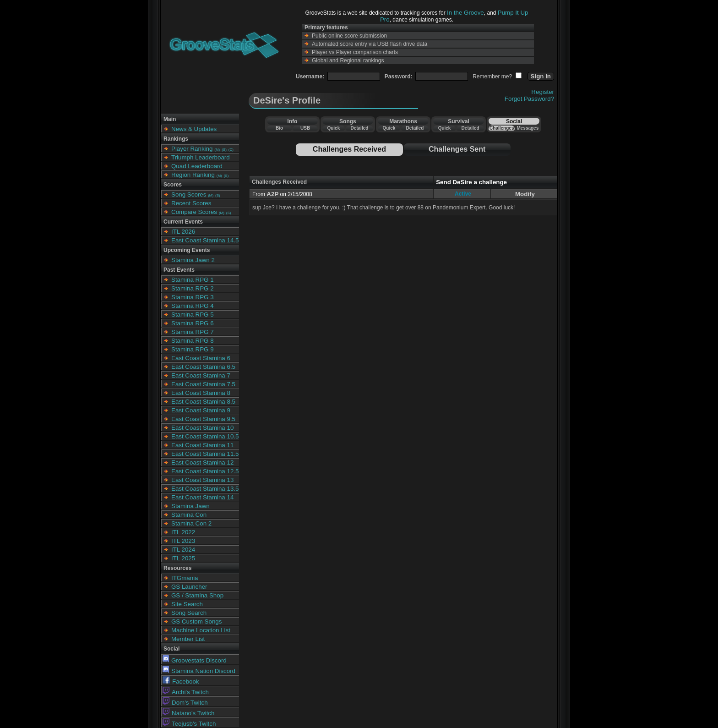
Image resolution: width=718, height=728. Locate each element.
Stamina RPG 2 (193, 288)
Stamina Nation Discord (199, 671)
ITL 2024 (183, 550)
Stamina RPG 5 (193, 315)
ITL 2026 (183, 232)
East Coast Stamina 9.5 (203, 419)
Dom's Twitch (185, 703)
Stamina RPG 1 (193, 280)
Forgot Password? (529, 99)
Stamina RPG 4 (193, 306)
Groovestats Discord (195, 660)
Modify (525, 194)
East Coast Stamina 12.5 (205, 471)
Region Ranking (193, 175)
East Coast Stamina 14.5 (205, 240)
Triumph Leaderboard (201, 157)
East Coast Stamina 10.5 (205, 436)
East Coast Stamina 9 (201, 410)
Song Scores (189, 194)
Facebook (181, 681)
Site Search (187, 604)
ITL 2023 (183, 541)
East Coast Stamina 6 (201, 358)
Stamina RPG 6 (193, 323)
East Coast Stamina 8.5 (203, 402)
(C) (231, 150)
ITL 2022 (183, 532)
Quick (333, 128)
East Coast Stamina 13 (202, 480)
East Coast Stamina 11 (202, 445)
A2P (272, 194)
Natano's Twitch (188, 713)
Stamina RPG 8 (193, 341)
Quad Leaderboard (197, 166)
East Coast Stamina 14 (202, 497)
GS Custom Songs (196, 621)
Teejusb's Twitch (189, 724)
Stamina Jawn (190, 506)
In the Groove (465, 13)
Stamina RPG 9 (193, 349)
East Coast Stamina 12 (202, 463)
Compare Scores (194, 212)
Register (543, 92)
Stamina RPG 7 (193, 332)
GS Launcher (189, 587)
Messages (528, 128)
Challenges (502, 128)
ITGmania (185, 578)
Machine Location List (201, 630)
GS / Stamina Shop (197, 595)
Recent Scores (191, 203)
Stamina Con (189, 515)
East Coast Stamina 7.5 (203, 384)
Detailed (359, 128)
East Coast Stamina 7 (201, 375)
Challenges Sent (457, 149)
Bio (279, 128)
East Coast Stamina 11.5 (205, 454)
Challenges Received (349, 149)
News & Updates (194, 129)
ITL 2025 (183, 558)
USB (305, 128)
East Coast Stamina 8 (201, 393)
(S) (224, 150)
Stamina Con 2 (191, 523)
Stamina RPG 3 (193, 297)
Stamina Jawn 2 (193, 260)
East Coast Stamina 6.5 (203, 367)
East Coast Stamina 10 (202, 428)
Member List (188, 639)
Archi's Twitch (186, 692)
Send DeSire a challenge (471, 182)
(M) (217, 150)
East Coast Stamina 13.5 (205, 489)
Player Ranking (192, 149)
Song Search (189, 613)
